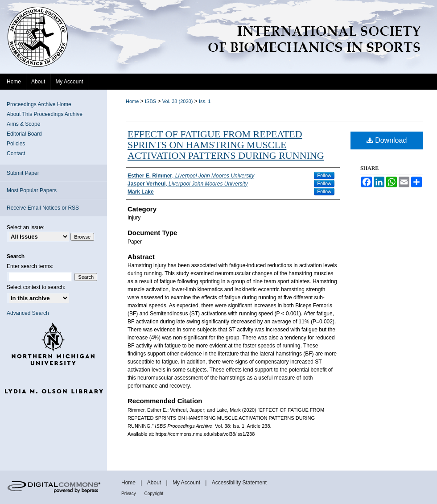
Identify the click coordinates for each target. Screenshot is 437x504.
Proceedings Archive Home (39, 104)
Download (387, 140)
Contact (16, 153)
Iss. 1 (205, 101)
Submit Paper (23, 173)
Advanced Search (28, 313)
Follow (324, 175)
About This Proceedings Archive (45, 114)
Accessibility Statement (239, 483)
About (155, 483)
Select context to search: (36, 287)
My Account (187, 483)
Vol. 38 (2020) (178, 101)
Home (132, 101)
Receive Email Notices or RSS (43, 208)
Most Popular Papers (32, 190)
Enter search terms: (30, 266)
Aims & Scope (23, 124)
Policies (16, 144)
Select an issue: (26, 227)
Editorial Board (24, 134)
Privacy (129, 494)
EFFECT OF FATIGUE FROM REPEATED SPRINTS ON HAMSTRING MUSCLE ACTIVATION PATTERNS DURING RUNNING (226, 145)
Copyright (154, 494)
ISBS (150, 101)
